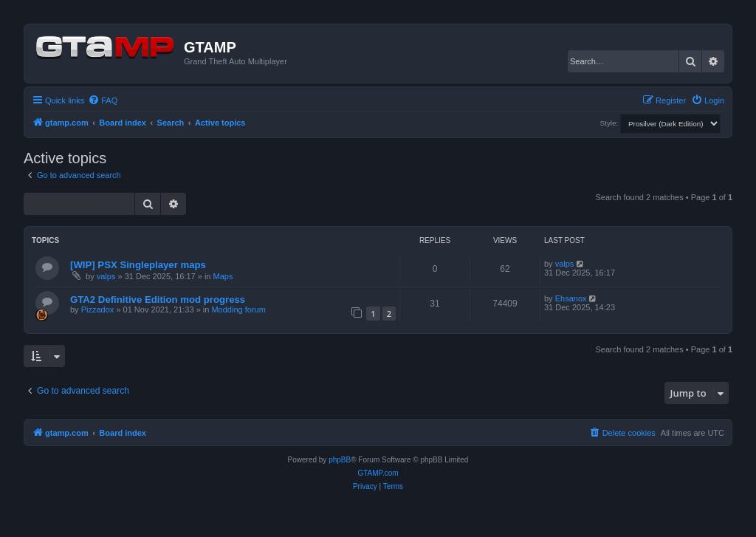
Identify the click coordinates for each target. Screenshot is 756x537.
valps (106, 276)
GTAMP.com (378, 473)
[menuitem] (103, 100)
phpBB (340, 460)
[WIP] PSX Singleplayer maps (138, 265)
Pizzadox (98, 309)
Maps (223, 276)
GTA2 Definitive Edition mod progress (158, 300)
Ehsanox (571, 298)
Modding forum (238, 309)
